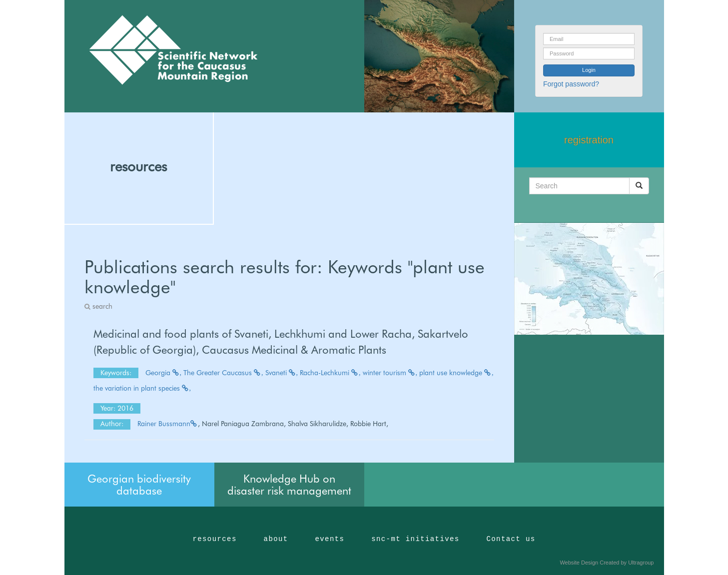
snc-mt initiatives (415, 539)
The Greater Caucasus (223, 373)
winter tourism (390, 373)
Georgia (164, 373)
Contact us (511, 539)
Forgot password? (571, 84)
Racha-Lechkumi (330, 373)
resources (138, 166)
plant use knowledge (456, 373)
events (330, 539)
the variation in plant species (142, 388)
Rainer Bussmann (168, 424)
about (276, 539)
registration (589, 140)
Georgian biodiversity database (139, 485)
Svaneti (282, 373)
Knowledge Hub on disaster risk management (289, 485)
